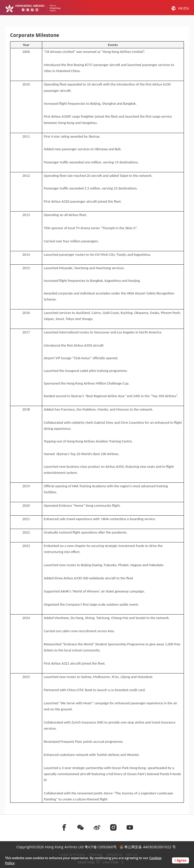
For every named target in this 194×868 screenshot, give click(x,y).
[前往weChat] (81, 827)
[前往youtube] (130, 827)
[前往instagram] (113, 827)
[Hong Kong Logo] (33, 8)
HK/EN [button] (184, 8)
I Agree (180, 860)
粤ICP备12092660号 (101, 847)
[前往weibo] (97, 827)
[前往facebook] (64, 827)
